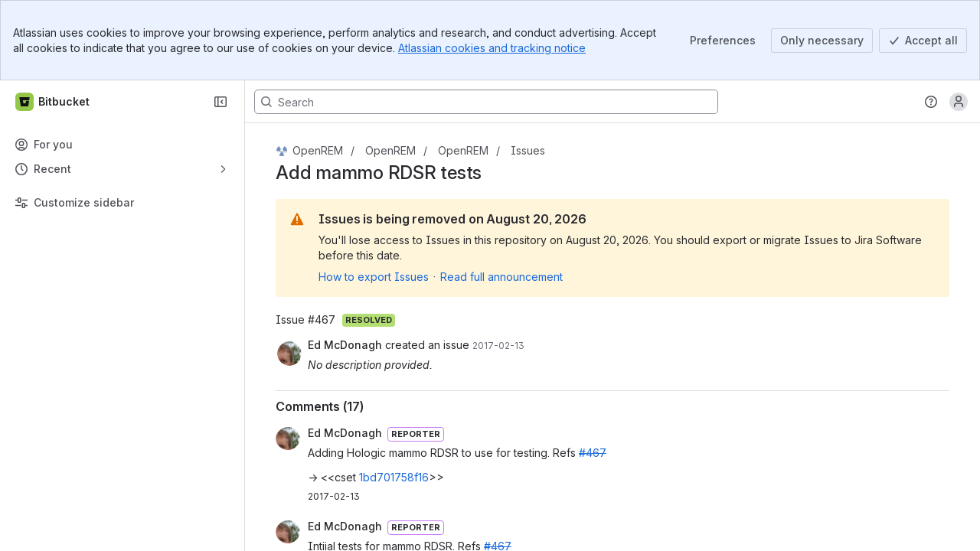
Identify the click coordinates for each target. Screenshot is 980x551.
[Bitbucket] (53, 102)
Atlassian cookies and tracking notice (492, 48)
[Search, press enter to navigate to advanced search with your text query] (486, 102)
